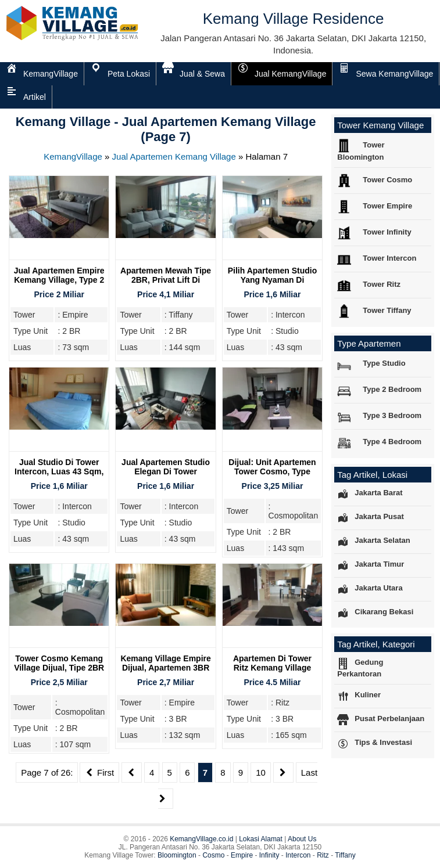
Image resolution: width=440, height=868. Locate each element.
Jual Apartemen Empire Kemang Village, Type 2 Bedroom (59, 280)
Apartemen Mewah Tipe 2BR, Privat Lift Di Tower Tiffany (166, 280)
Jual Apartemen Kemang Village (174, 156)
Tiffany (345, 855)
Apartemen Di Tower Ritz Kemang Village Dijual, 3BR (272, 668)
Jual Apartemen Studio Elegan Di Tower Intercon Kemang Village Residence (166, 476)
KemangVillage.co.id (201, 839)
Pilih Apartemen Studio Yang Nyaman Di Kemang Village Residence (273, 284)
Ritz (323, 855)
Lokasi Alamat (261, 839)
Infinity (269, 855)
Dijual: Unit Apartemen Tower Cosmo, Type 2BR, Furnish (272, 471)
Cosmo (213, 855)
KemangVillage (73, 156)
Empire (242, 855)
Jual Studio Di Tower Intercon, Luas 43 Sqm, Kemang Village (59, 471)
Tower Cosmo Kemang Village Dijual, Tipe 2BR (59, 663)
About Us (302, 839)
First (99, 772)
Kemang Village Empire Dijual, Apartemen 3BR (165, 663)
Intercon (298, 855)
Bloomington (177, 855)
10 (261, 772)
